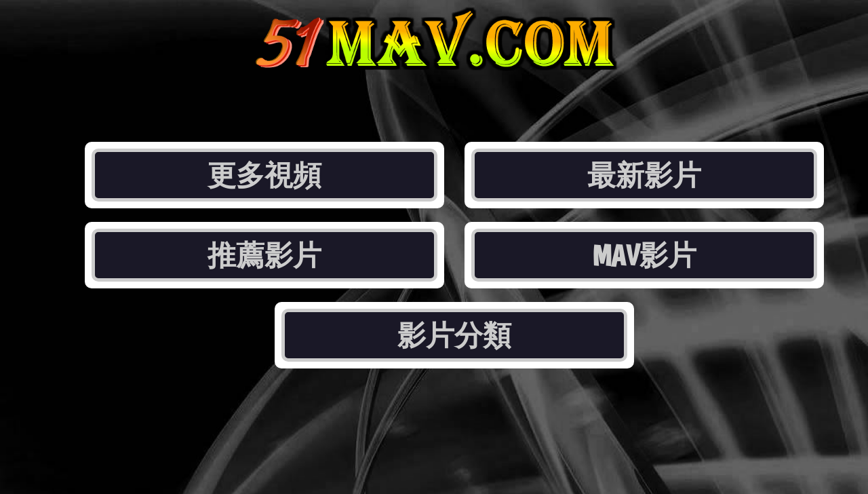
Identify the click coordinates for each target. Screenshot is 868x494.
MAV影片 (645, 255)
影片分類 (454, 335)
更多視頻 (264, 175)
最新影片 (644, 175)
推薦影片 (264, 255)
